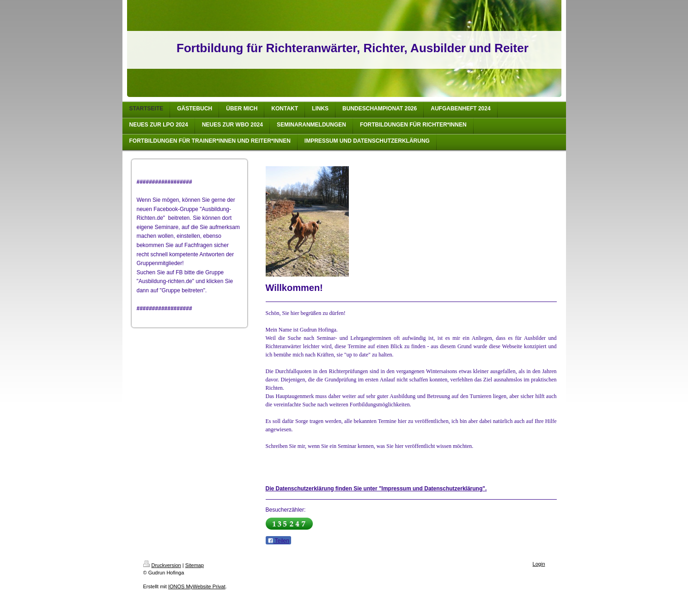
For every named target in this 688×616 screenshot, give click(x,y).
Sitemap (195, 565)
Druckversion (162, 565)
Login (539, 564)
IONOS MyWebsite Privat (197, 586)
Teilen (278, 541)
